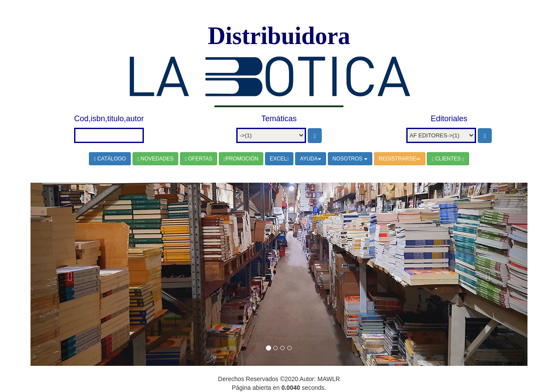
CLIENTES (448, 159)
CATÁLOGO (110, 159)
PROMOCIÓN (241, 159)
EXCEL (279, 159)
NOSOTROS (350, 159)
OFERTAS (199, 159)
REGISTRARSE (400, 159)
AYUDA (310, 159)
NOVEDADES (155, 159)
